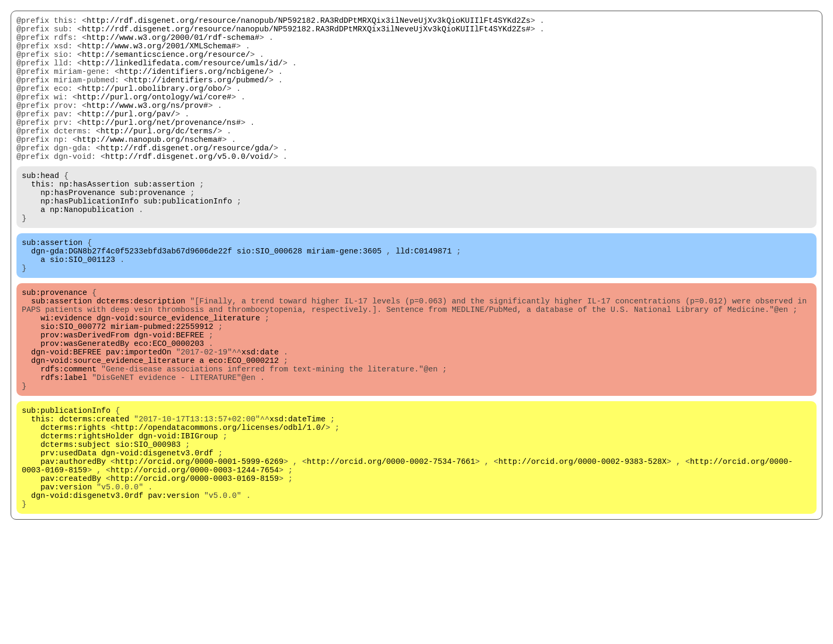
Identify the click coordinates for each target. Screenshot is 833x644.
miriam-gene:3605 (344, 303)
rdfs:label (64, 457)
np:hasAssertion (94, 224)
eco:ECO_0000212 (244, 436)
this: (43, 224)
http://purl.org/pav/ (129, 139)
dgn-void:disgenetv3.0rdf (158, 548)
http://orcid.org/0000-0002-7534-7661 (391, 558)
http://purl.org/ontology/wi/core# (154, 117)
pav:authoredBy (73, 558)
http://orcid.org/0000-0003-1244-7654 (195, 569)
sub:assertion (164, 224)
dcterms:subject (75, 537)
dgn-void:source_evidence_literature (178, 383)
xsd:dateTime (297, 505)
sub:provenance (153, 234)
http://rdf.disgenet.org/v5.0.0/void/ (189, 192)
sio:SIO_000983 (148, 537)
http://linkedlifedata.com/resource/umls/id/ (182, 75)
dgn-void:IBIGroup (178, 527)
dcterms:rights (73, 516)
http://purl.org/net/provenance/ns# (161, 149)
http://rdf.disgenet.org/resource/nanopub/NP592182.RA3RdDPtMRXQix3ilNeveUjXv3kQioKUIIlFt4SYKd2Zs (308, 22)
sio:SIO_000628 (270, 303)
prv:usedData (69, 548)
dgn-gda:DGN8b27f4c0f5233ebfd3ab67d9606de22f (132, 303)
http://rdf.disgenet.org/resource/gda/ (187, 181)
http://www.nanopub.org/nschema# (150, 171)
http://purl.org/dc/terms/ (159, 160)
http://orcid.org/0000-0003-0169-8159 (195, 580)
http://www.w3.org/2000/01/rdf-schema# (173, 43)
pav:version (66, 590)
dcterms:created (94, 505)
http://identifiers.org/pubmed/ (199, 96)
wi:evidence (66, 383)
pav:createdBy (71, 580)
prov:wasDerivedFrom (85, 404)
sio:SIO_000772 (73, 394)
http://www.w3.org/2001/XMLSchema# (159, 54)
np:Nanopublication (92, 256)
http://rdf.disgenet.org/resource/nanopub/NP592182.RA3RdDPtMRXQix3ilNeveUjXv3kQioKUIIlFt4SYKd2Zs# (306, 32)
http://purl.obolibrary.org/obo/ (154, 107)
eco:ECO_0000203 (169, 415)
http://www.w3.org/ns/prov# (147, 128)
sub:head (40, 213)
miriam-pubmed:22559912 (162, 394)
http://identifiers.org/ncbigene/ (194, 86)
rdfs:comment (69, 447)
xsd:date (260, 426)
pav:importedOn (138, 426)
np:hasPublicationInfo (90, 245)
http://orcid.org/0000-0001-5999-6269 (199, 558)
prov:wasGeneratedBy (85, 415)
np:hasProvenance (78, 234)
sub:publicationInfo (188, 245)
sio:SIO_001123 (83, 314)
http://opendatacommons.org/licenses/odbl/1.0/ (220, 516)
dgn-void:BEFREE (169, 404)
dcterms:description (141, 362)
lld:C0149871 (424, 303)
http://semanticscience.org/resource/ (166, 64)
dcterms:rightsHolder (87, 527)
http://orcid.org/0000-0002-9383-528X (583, 558)
